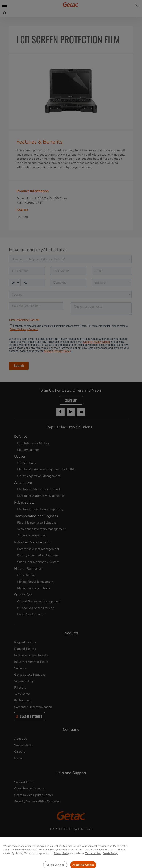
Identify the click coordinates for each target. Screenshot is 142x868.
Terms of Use (93, 866)
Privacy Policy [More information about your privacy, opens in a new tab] (62, 866)
